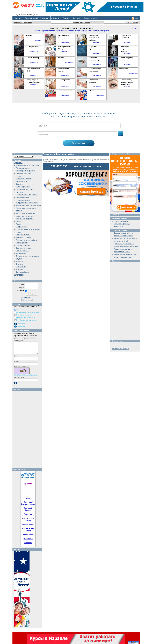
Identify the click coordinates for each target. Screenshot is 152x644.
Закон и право (119, 227)
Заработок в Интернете (24, 173)
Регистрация (26, 298)
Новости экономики (121, 221)
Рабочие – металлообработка (27, 240)
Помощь (66, 18)
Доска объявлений (31, 18)
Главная (18, 18)
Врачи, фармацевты (23, 187)
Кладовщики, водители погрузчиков (29, 205)
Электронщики (21, 267)
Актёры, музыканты (23, 168)
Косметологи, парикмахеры (26, 213)
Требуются (18, 163)
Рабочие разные (22, 243)
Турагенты (20, 261)
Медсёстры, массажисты (25, 216)
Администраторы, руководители (27, 165)
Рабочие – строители (23, 237)
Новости (45, 18)
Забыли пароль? (27, 300)
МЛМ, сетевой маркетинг (25, 219)
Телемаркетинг (21, 253)
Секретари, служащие (24, 248)
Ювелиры (19, 269)
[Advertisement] (28, 429)
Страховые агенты (23, 251)
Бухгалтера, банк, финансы (26, 171)
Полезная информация (122, 224)
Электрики (20, 264)
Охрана (19, 221)
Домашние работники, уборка (27, 195)
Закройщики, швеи (23, 197)
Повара (19, 224)
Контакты (77, 18)
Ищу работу (19, 275)
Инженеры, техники (23, 200)
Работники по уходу (23, 235)
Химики (19, 176)
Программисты (21, 227)
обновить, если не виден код (25, 375)
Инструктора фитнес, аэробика (27, 203)
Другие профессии (23, 272)
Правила (56, 18)
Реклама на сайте (91, 18)
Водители (19, 184)
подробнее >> (39, 40)
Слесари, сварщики (23, 245)
